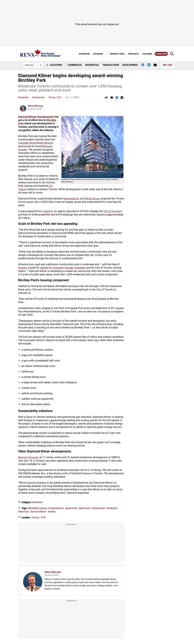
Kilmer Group (92, 199)
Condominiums (56, 508)
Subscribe (161, 54)
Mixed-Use (24, 512)
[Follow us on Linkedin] (151, 65)
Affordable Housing (37, 508)
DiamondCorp (71, 199)
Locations (54, 65)
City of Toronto (112, 211)
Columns (147, 54)
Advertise (84, 54)
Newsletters (117, 54)
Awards (51, 512)
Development (130, 65)
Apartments (71, 508)
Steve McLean (36, 106)
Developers (112, 508)
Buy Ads (168, 65)
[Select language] (33, 65)
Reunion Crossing (28, 457)
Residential (92, 65)
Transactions (111, 65)
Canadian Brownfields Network (36, 143)
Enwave (23, 268)
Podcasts (133, 54)
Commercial (75, 65)
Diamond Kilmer (38, 512)
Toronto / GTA (55, 97)
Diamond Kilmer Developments (36, 117)
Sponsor (98, 54)
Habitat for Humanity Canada (57, 268)
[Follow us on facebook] (144, 65)
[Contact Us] (157, 65)
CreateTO (48, 211)
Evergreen (80, 268)
